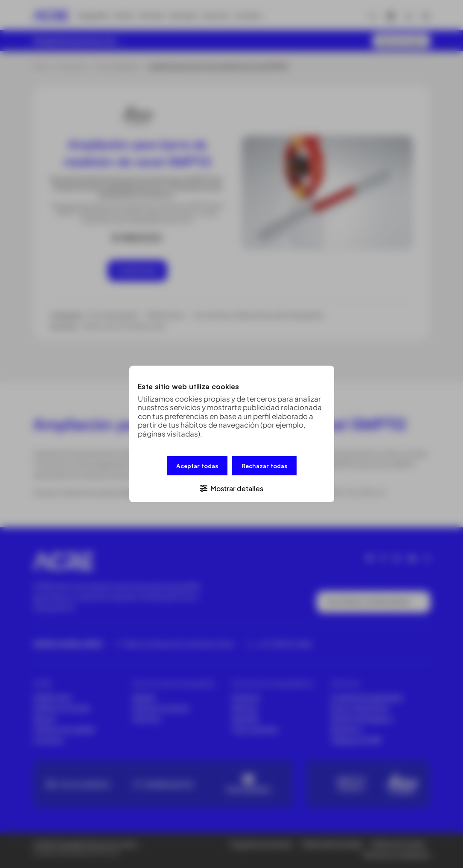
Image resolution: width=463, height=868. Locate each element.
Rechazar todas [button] (264, 466)
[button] (232, 488)
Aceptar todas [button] (197, 466)
